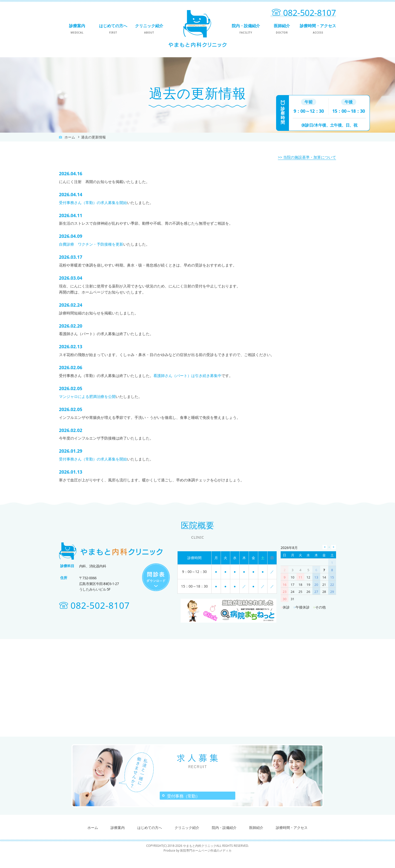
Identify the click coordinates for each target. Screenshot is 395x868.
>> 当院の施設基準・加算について (307, 157)
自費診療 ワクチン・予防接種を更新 (91, 244)
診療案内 (77, 29)
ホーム (70, 137)
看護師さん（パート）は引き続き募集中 (187, 375)
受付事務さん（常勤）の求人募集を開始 (93, 202)
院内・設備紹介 (246, 29)
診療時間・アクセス (318, 29)
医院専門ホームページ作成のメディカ (206, 863)
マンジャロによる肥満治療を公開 (87, 396)
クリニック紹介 (149, 29)
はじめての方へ (113, 29)
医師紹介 (282, 29)
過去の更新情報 (93, 137)
